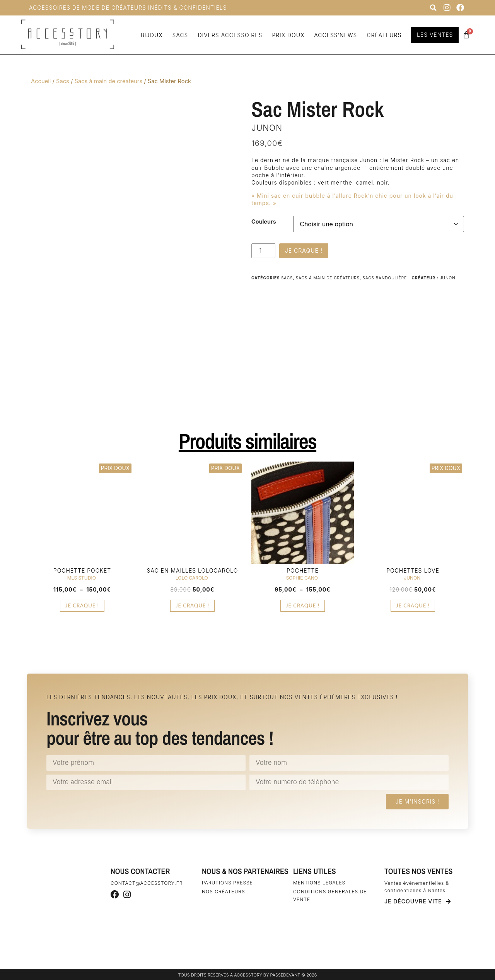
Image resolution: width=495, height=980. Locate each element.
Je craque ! (304, 251)
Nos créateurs (224, 892)
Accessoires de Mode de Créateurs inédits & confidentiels (128, 8)
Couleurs (264, 222)
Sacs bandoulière (385, 278)
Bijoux (151, 35)
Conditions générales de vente (330, 895)
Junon (267, 128)
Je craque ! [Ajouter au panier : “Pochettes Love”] (413, 605)
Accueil (41, 81)
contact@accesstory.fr (147, 883)
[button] (433, 8)
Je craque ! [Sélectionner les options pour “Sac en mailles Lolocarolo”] (192, 605)
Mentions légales (319, 883)
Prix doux (287, 35)
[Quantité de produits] (263, 251)
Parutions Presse (227, 883)
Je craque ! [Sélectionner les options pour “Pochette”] (303, 605)
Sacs (179, 35)
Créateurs (383, 35)
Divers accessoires (229, 35)
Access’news (334, 35)
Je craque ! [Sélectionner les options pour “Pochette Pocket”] (82, 605)
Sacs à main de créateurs (108, 81)
